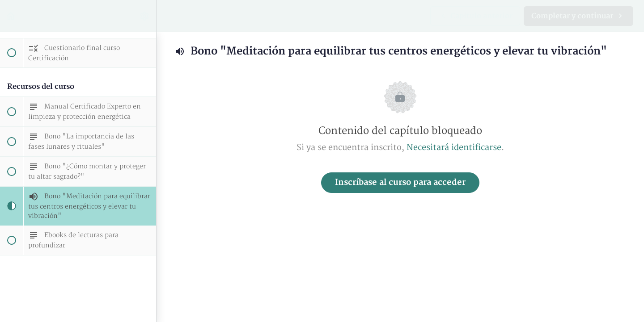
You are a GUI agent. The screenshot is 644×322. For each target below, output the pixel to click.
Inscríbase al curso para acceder (400, 182)
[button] (11, 16)
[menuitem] (145, 16)
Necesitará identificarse (454, 148)
